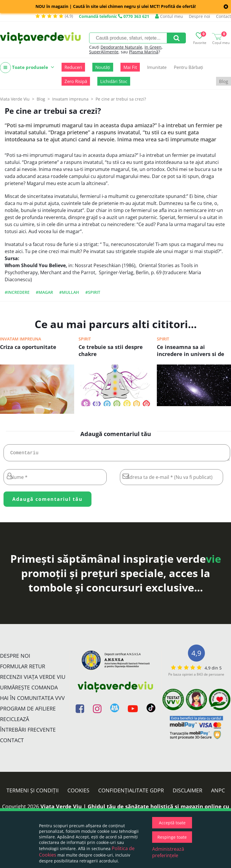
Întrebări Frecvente (28, 732)
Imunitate (157, 67)
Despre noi (199, 16)
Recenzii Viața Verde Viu (33, 679)
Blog (224, 81)
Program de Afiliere (28, 711)
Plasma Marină (144, 52)
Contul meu (169, 16)
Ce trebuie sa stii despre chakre (111, 350)
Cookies (78, 793)
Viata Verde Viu (15, 99)
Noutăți (103, 67)
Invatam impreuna (21, 339)
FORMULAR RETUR (23, 669)
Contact (224, 16)
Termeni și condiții (33, 793)
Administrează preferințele (168, 852)
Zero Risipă (76, 81)
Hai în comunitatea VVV (32, 700)
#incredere (17, 292)
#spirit (93, 292)
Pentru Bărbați (188, 67)
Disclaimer (187, 793)
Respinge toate (172, 837)
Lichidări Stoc (114, 81)
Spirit (85, 339)
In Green (153, 47)
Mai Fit (130, 67)
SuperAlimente (104, 52)
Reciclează (15, 721)
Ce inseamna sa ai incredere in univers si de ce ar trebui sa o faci (191, 351)
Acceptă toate (172, 823)
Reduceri (73, 67)
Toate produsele (27, 68)
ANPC (218, 793)
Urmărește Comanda (29, 690)
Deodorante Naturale (121, 47)
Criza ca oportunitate (28, 347)
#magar (44, 292)
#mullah (69, 292)
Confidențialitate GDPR (131, 793)
